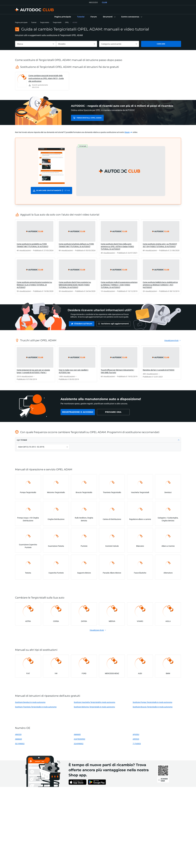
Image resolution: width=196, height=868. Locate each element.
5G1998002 (20, 744)
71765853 (137, 744)
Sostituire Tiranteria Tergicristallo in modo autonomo (36, 707)
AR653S (18, 734)
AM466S (18, 739)
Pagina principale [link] (21, 22)
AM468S (77, 734)
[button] (109, 17)
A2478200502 (79, 739)
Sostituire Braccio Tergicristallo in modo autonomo (153, 707)
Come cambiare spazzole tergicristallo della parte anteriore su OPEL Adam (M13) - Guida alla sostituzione (46, 78)
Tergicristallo (45, 22)
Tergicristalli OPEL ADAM (89, 118)
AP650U (136, 734)
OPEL (67, 22)
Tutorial (34, 22)
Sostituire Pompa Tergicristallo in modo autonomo (152, 702)
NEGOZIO (93, 2)
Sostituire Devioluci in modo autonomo (30, 702)
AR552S (136, 739)
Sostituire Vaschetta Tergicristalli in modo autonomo (94, 702)
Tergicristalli (57, 22)
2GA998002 (79, 744)
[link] (63, 17)
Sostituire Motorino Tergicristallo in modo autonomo (94, 707)
